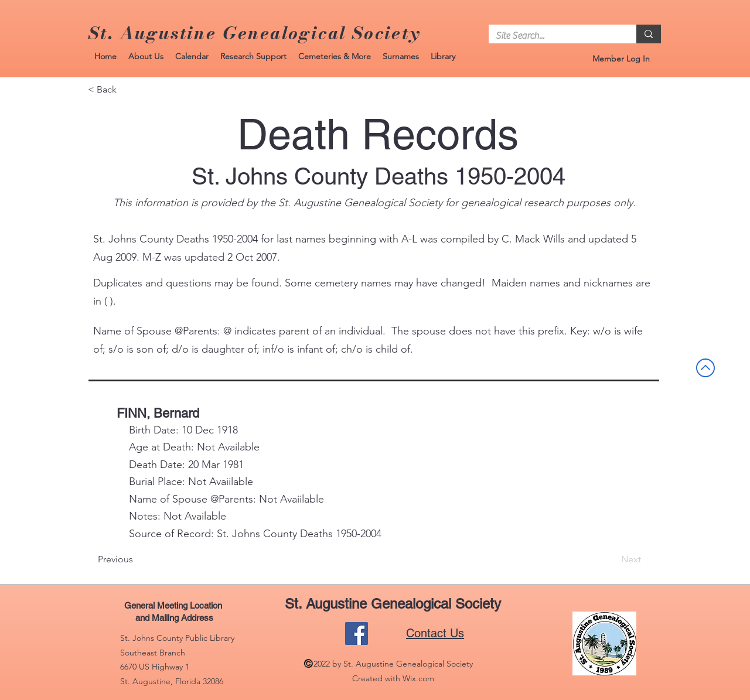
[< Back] (127, 90)
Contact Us (435, 633)
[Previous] (137, 559)
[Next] (612, 559)
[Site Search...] (554, 36)
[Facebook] (357, 634)
